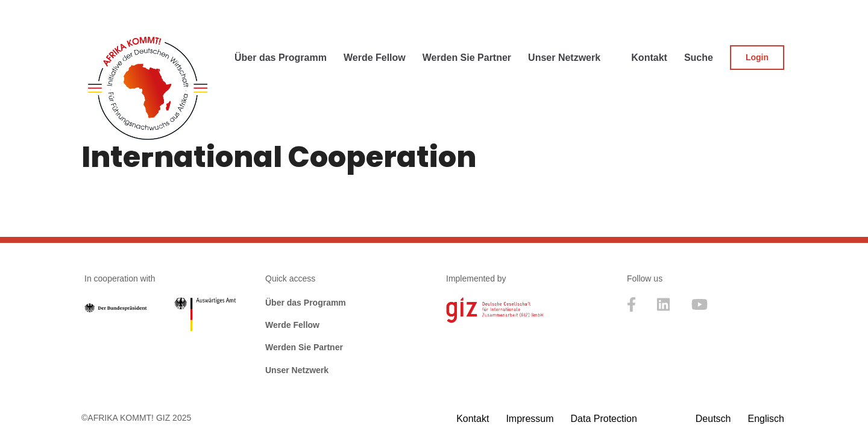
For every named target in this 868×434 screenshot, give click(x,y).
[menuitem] (713, 419)
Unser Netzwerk (297, 370)
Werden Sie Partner (304, 347)
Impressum (530, 419)
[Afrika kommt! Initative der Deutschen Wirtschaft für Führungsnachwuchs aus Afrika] (148, 86)
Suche (699, 58)
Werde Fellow (292, 325)
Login (757, 57)
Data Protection (604, 419)
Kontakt (649, 58)
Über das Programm (306, 303)
